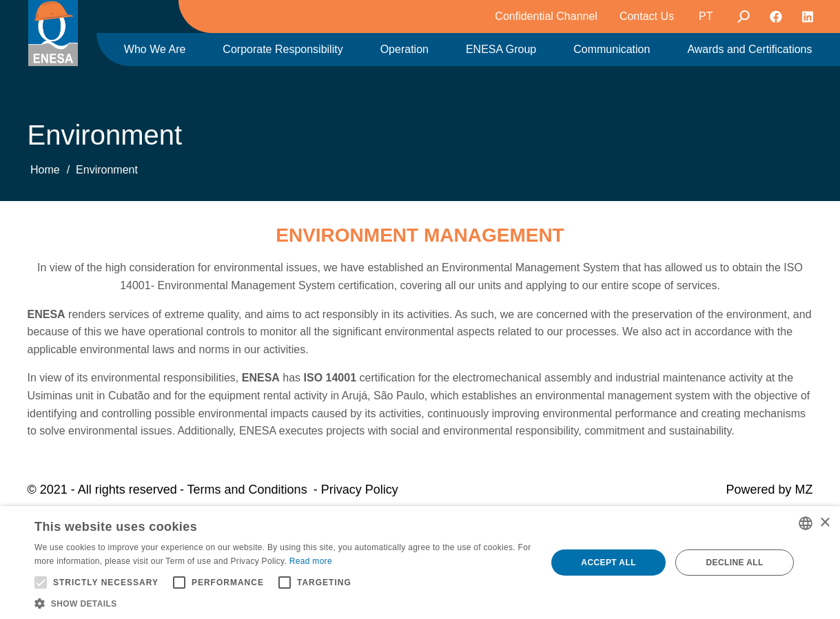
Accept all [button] (608, 563)
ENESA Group (501, 49)
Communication (612, 49)
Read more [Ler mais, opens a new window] (311, 561)
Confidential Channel (546, 16)
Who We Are (155, 49)
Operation (404, 49)
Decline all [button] (734, 563)
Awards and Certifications (749, 49)
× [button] (824, 523)
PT (706, 16)
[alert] (420, 563)
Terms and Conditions (247, 490)
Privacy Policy (360, 490)
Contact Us (647, 16)
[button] (283, 602)
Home (45, 170)
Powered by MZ (769, 490)
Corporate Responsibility (283, 49)
